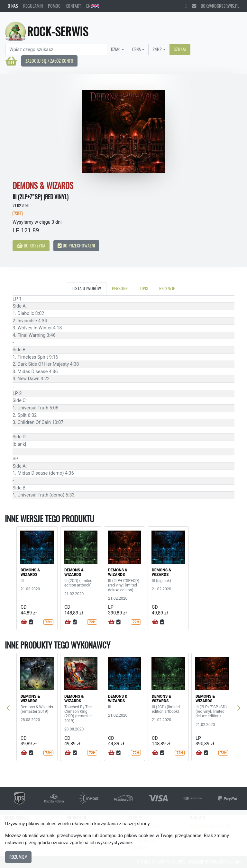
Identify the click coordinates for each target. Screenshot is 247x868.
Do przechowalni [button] (76, 246)
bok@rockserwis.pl (215, 6)
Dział (116, 49)
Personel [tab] (121, 288)
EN (93, 6)
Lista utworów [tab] (87, 288)
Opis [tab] (144, 288)
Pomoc (54, 6)
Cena (137, 49)
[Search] (56, 49)
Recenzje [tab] (167, 288)
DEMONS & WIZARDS (30, 572)
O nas (13, 6)
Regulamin (33, 6)
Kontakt (73, 6)
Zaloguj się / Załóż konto (49, 61)
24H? (157, 49)
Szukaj (180, 49)
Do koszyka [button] (31, 246)
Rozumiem (18, 857)
